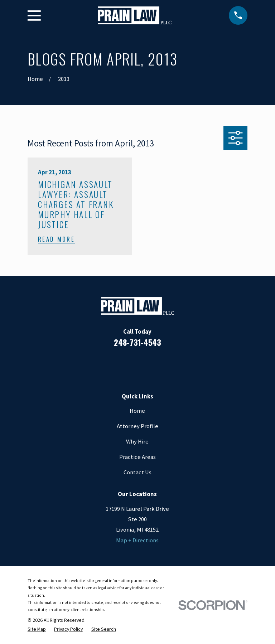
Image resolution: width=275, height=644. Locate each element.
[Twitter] (166, 366)
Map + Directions (137, 540)
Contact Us (137, 472)
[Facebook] (109, 366)
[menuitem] (37, 629)
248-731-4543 (137, 342)
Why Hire (137, 442)
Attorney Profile (137, 426)
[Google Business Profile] (147, 366)
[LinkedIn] (128, 366)
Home (137, 411)
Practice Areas (137, 457)
